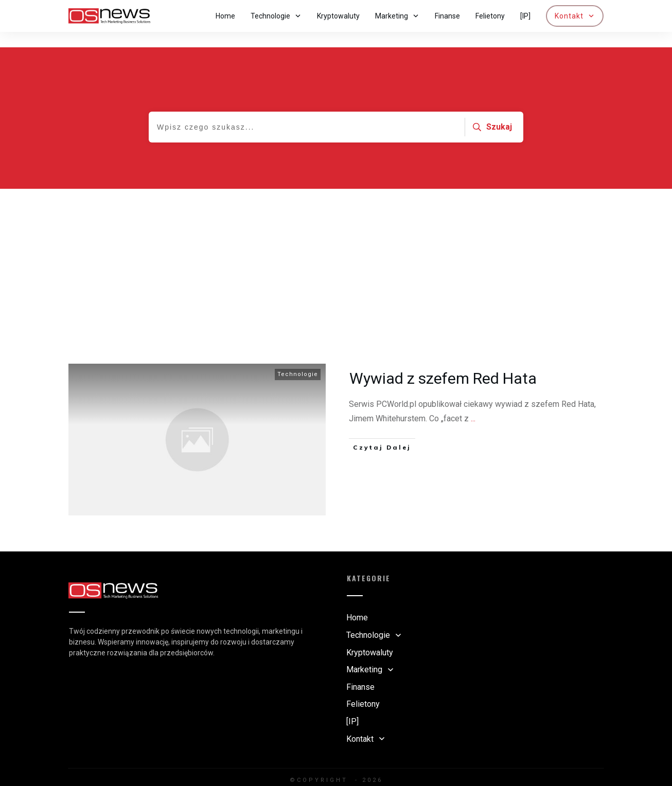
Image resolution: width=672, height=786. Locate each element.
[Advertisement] (336, 251)
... (473, 403)
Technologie (298, 359)
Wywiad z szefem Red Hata (443, 363)
